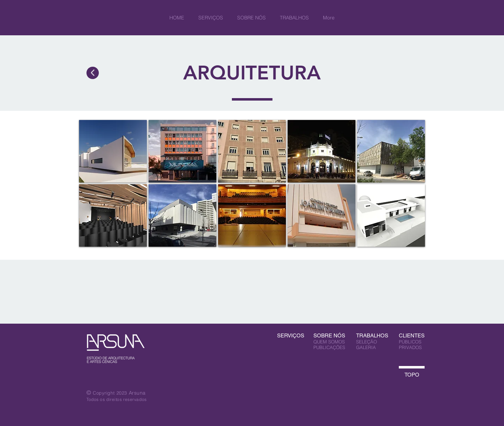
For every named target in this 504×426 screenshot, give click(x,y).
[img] (113, 151)
